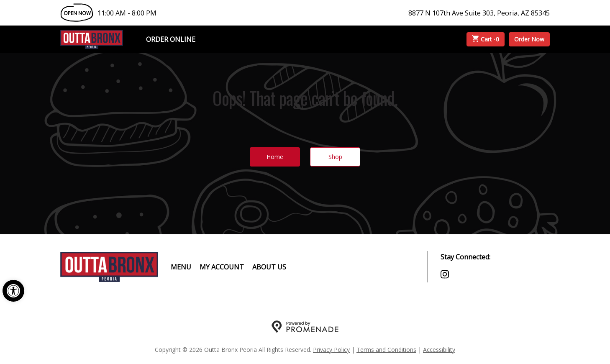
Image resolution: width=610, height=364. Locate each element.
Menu (181, 267)
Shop (335, 157)
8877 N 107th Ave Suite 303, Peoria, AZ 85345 (479, 13)
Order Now (529, 39)
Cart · (486, 39)
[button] (13, 291)
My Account (222, 267)
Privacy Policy (331, 350)
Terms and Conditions (386, 350)
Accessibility (439, 350)
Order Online (171, 39)
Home (275, 157)
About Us (269, 267)
